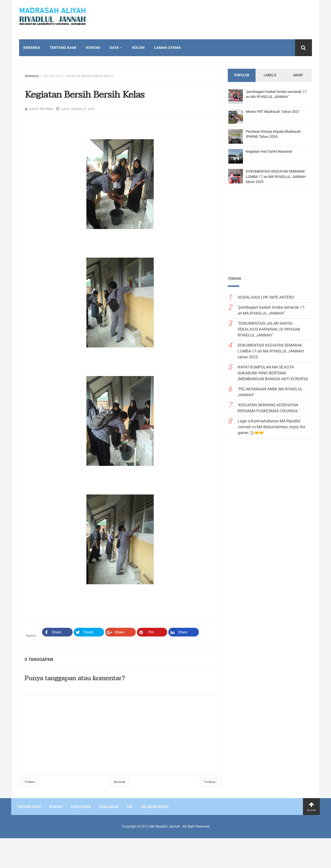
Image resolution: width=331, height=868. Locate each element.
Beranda (31, 76)
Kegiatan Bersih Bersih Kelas (84, 95)
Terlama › (211, 782)
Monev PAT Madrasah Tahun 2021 (273, 112)
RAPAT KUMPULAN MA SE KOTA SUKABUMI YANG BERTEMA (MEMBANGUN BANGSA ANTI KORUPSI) (274, 373)
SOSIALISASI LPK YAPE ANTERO (267, 297)
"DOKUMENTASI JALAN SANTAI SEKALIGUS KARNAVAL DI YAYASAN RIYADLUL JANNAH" (270, 329)
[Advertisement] (271, 233)
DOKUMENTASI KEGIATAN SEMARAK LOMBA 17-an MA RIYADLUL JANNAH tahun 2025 (277, 176)
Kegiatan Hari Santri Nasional (270, 151)
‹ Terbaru (28, 782)
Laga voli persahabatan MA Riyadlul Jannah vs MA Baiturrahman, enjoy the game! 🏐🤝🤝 (272, 427)
